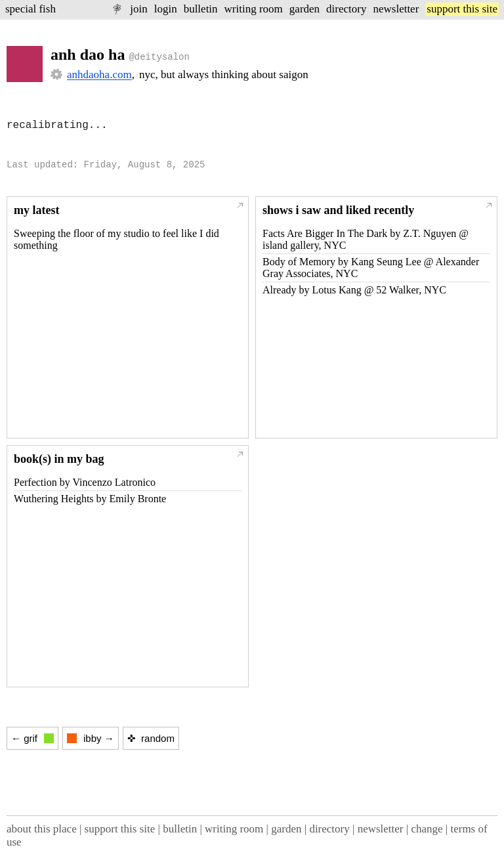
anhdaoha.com (99, 75)
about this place (42, 829)
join (138, 9)
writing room (254, 9)
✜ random (151, 738)
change (427, 829)
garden (304, 9)
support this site (462, 9)
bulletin (201, 9)
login (166, 9)
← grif (32, 738)
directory (346, 9)
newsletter (396, 9)
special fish (31, 9)
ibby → (91, 738)
